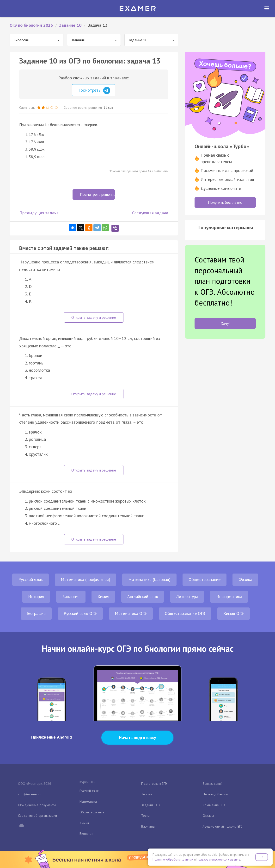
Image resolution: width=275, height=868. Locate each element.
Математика (88, 802)
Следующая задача (150, 213)
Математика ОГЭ (131, 613)
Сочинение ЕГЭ (214, 805)
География (36, 613)
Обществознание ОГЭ (185, 613)
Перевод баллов (215, 794)
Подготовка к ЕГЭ (154, 784)
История (36, 597)
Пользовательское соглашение (218, 859)
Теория (147, 794)
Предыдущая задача (39, 213)
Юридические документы (37, 805)
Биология (71, 597)
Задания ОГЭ (151, 805)
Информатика (229, 597)
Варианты (148, 826)
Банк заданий (213, 784)
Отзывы (208, 816)
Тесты (145, 816)
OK (262, 857)
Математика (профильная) (86, 579)
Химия (103, 597)
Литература (187, 597)
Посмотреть (94, 90)
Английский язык (143, 597)
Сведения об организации (37, 816)
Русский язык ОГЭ (80, 613)
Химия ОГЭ (234, 613)
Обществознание (205, 579)
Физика (245, 579)
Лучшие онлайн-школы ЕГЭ (223, 826)
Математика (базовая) (149, 579)
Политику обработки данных (173, 859)
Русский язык (31, 579)
